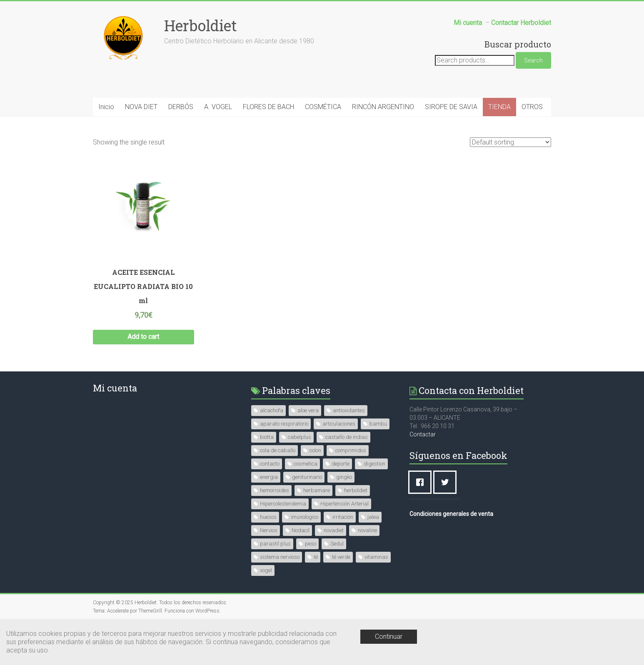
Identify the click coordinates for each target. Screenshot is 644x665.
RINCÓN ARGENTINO (383, 107)
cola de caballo (278, 450)
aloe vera (308, 410)
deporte (341, 464)
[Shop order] (510, 142)
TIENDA (499, 107)
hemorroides (275, 490)
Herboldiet (201, 25)
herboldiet (356, 490)
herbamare (317, 490)
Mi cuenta (115, 388)
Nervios (269, 530)
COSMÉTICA (323, 107)
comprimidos (351, 450)
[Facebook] (422, 482)
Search (533, 60)
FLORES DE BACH (268, 107)
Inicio (106, 107)
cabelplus (300, 437)
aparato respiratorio (284, 424)
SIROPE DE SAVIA (451, 107)
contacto (270, 464)
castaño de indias (347, 437)
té (316, 557)
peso (311, 544)
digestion (374, 464)
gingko (344, 477)
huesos (268, 517)
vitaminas (376, 557)
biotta (267, 437)
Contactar (423, 434)
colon (315, 450)
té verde (341, 557)
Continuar (389, 636)
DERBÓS (181, 107)
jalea (373, 517)
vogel (266, 570)
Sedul (337, 544)
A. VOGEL (218, 107)
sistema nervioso (280, 557)
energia (269, 477)
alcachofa (272, 410)
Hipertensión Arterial (344, 504)
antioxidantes (349, 410)
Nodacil (301, 530)
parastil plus (275, 544)
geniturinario (307, 477)
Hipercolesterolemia (283, 504)
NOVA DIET (141, 107)
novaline (367, 530)
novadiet (334, 530)
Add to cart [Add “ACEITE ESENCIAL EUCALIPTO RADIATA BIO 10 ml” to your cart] (143, 337)
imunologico (305, 517)
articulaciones (339, 424)
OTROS (532, 107)
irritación (343, 517)
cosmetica (306, 464)
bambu (378, 424)
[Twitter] (447, 482)
